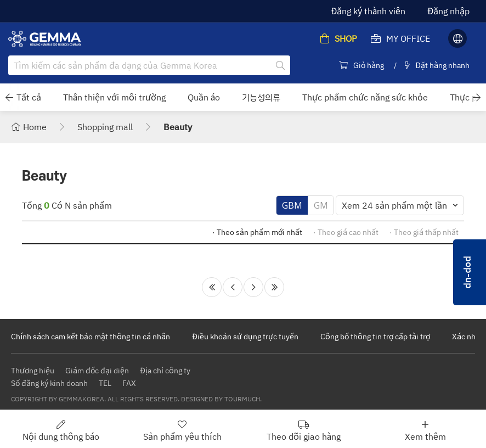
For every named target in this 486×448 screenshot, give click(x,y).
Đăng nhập (448, 11)
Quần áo (204, 97)
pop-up (470, 272)
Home (29, 127)
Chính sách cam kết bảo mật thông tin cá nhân (91, 336)
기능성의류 (261, 97)
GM (321, 205)
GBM (292, 205)
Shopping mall (105, 127)
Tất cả (29, 97)
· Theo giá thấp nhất (424, 232)
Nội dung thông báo (61, 430)
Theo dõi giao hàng (304, 430)
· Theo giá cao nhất (346, 232)
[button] (9, 97)
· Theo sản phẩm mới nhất (257, 232)
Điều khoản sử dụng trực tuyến (245, 336)
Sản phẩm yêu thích (182, 430)
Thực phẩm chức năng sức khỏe (365, 97)
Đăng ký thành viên (368, 11)
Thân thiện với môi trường (114, 97)
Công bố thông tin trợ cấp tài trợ (375, 336)
